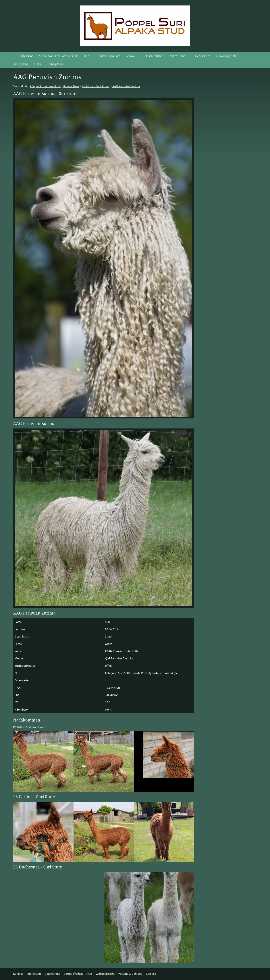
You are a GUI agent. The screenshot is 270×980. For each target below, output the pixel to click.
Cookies (151, 974)
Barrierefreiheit (73, 974)
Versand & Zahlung (130, 974)
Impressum (34, 974)
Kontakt (18, 974)
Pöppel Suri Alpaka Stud (45, 86)
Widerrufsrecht (105, 974)
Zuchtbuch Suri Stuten (96, 86)
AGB (89, 974)
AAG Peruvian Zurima (126, 86)
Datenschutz (52, 974)
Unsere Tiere (71, 86)
